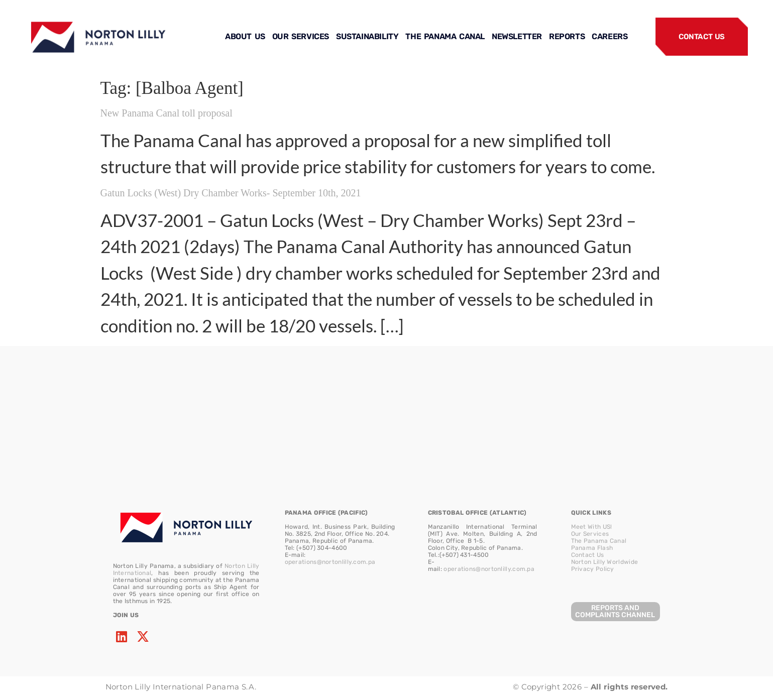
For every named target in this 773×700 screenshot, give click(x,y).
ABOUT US (245, 36)
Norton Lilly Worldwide (605, 562)
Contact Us (588, 555)
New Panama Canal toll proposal (167, 113)
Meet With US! (592, 527)
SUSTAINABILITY (367, 36)
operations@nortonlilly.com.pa (330, 562)
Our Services (590, 534)
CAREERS (610, 36)
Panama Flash (592, 548)
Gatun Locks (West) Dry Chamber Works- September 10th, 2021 (231, 193)
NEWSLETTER (517, 36)
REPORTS (567, 36)
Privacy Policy (593, 569)
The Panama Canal (599, 541)
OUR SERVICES (301, 36)
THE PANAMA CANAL (445, 36)
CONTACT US (702, 37)
